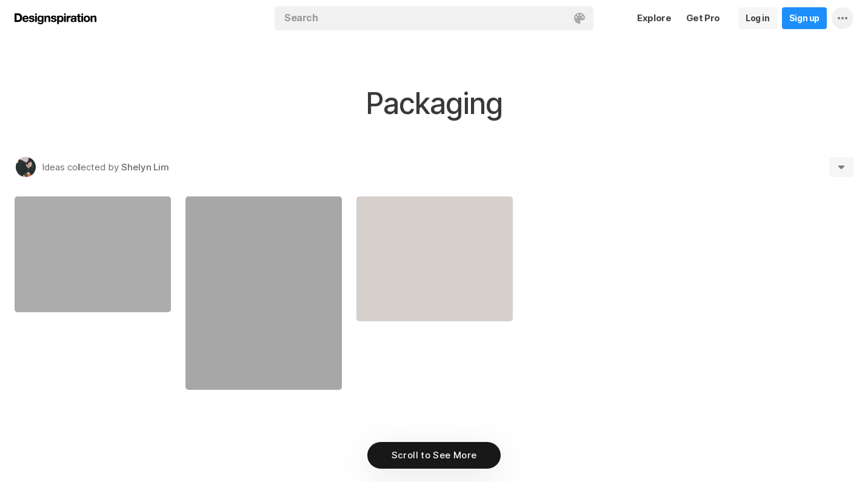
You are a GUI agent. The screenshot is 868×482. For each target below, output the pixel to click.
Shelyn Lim (145, 167)
